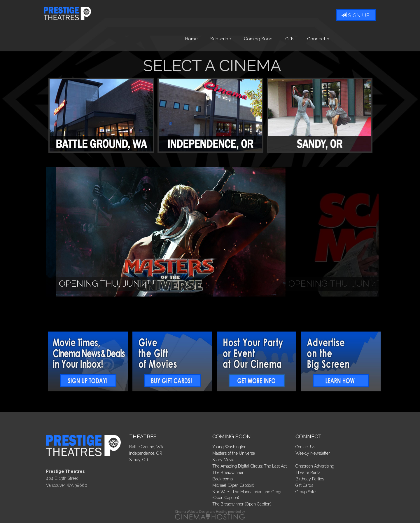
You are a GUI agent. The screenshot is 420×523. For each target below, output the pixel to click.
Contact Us (305, 447)
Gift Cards (304, 485)
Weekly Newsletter (313, 453)
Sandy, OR (139, 460)
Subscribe (221, 39)
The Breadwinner (228, 473)
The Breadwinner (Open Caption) (242, 504)
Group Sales (306, 492)
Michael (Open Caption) (233, 485)
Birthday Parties (310, 479)
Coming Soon (258, 39)
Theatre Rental (309, 473)
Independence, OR (146, 453)
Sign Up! (356, 15)
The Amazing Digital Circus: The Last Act (250, 466)
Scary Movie (223, 460)
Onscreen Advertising (315, 466)
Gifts (290, 39)
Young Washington (229, 447)
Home (191, 39)
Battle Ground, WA (146, 447)
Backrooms (223, 479)
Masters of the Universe (234, 453)
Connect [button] (318, 39)
